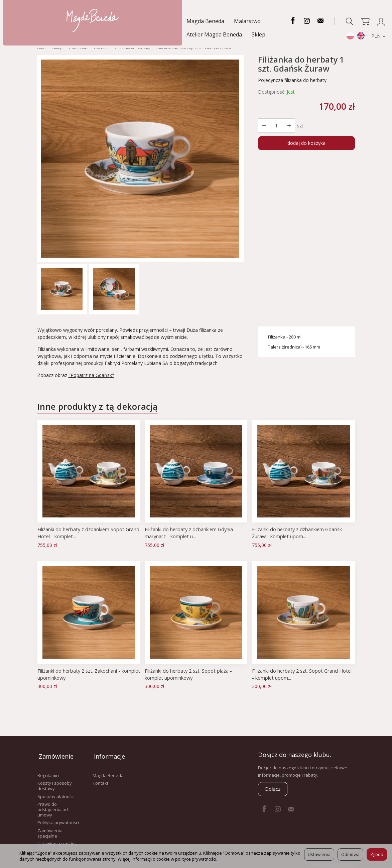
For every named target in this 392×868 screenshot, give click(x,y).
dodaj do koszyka (306, 143)
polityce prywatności (196, 859)
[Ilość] (276, 126)
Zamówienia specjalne (50, 830)
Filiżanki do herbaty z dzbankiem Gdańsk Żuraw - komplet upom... (298, 533)
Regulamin (48, 772)
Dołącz (273, 789)
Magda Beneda (31, 21)
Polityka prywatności (58, 819)
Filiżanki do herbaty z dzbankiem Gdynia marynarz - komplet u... (190, 533)
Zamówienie (55, 755)
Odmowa (350, 854)
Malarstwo (73, 21)
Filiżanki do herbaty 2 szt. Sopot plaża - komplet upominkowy (189, 674)
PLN (374, 36)
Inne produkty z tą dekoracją (98, 406)
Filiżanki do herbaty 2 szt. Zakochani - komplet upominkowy (80, 674)
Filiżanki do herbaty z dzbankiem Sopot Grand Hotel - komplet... (82, 533)
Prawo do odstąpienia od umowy (53, 806)
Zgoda (377, 854)
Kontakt (100, 779)
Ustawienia (319, 854)
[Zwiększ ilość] (264, 126)
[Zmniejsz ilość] (288, 126)
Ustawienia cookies (57, 840)
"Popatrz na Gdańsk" (91, 375)
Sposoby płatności (56, 793)
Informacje (108, 755)
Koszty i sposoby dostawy (55, 782)
